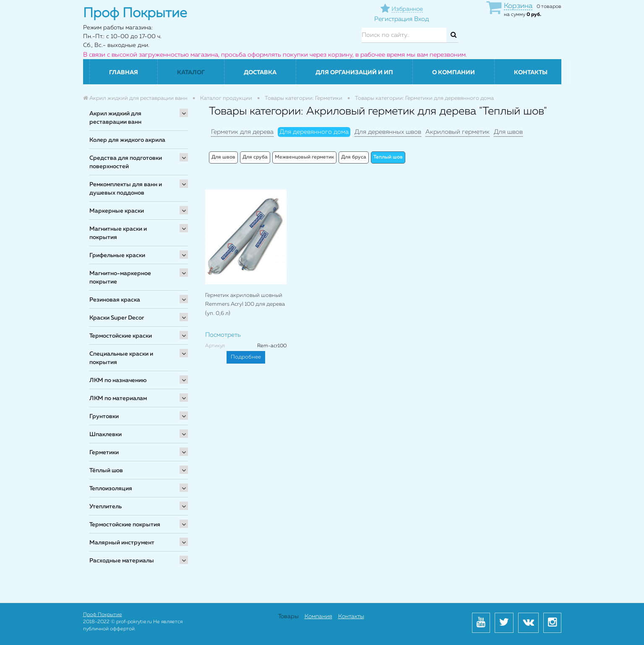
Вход (421, 19)
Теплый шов (388, 157)
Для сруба (255, 157)
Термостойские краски (121, 336)
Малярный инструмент (122, 543)
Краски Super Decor (117, 318)
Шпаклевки (106, 434)
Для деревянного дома (314, 132)
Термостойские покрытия (125, 525)
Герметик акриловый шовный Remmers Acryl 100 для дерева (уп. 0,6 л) (245, 304)
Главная (124, 73)
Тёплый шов (106, 471)
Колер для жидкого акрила (127, 140)
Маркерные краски (117, 211)
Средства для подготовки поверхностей (126, 162)
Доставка (260, 73)
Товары (288, 616)
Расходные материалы (122, 561)
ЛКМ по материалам (118, 398)
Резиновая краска (115, 300)
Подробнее (246, 357)
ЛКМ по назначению (118, 380)
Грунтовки (104, 416)
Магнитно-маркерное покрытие (120, 278)
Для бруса (354, 157)
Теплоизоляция (111, 489)
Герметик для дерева (242, 132)
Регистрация (393, 19)
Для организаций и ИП (354, 73)
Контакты (531, 73)
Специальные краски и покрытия (121, 358)
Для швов (508, 132)
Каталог (191, 73)
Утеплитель (106, 507)
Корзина (518, 6)
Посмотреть (223, 335)
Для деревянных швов (388, 132)
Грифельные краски (117, 255)
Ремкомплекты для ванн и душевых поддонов (126, 189)
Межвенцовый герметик (304, 157)
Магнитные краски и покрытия (118, 233)
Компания (318, 616)
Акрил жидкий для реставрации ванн (115, 118)
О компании (454, 73)
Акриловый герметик (458, 132)
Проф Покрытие (103, 615)
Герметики (104, 453)
